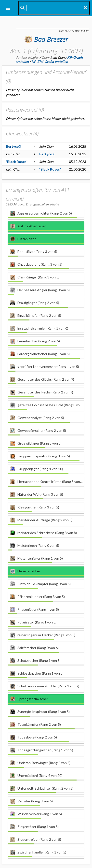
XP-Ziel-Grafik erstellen (50, 62)
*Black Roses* (17, 162)
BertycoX (14, 146)
